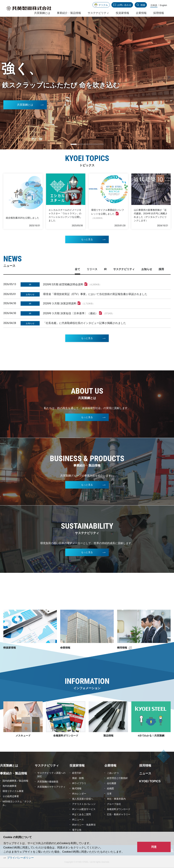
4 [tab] (94, 144)
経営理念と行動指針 (117, 778)
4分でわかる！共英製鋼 (151, 735)
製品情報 (108, 735)
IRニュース (78, 819)
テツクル (103, 5)
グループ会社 (114, 803)
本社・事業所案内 (116, 798)
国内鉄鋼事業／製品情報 (15, 780)
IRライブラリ (79, 783)
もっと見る (87, 249)
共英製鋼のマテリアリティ (51, 786)
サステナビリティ (98, 13)
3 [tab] (87, 144)
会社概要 (112, 783)
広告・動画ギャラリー (119, 814)
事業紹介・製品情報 (69, 13)
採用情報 (129, 647)
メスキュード (23, 735)
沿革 (109, 793)
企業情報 (71, 647)
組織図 (110, 788)
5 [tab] (100, 144)
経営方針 (77, 772)
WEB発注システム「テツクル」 (17, 803)
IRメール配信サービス (84, 809)
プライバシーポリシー (20, 858)
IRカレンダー (79, 793)
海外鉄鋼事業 (10, 785)
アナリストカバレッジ (84, 803)
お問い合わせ (124, 5)
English (163, 5)
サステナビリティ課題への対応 (51, 774)
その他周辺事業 (11, 796)
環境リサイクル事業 (13, 791)
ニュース (145, 773)
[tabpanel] (87, 83)
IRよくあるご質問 (81, 814)
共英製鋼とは (25, 105)
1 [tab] (74, 144)
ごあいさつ (113, 772)
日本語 (154, 5)
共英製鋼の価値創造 (48, 781)
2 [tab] (80, 144)
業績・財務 (78, 778)
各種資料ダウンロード (66, 735)
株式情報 (77, 788)
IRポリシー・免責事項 (84, 824)
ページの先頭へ (164, 758)
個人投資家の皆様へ (83, 798)
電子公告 (77, 829)
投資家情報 (16, 647)
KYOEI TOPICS (150, 781)
